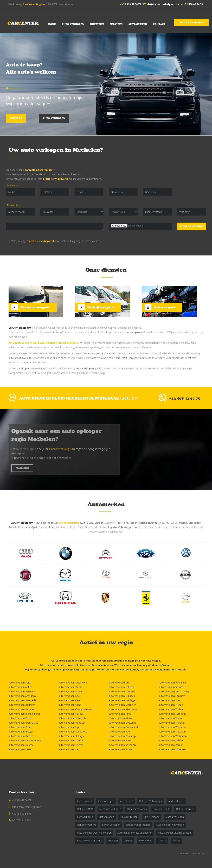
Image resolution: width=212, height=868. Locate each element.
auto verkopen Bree (20, 727)
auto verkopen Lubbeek (122, 696)
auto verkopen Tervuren (172, 696)
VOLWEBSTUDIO (198, 854)
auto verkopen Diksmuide (73, 683)
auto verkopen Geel (69, 696)
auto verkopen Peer (120, 732)
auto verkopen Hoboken (72, 723)
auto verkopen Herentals (72, 718)
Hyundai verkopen (137, 809)
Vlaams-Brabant (162, 665)
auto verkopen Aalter (20, 687)
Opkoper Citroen (185, 809)
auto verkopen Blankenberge (25, 714)
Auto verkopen (73, 24)
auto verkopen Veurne (171, 718)
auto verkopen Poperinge (123, 736)
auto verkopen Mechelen (122, 705)
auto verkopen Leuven (71, 745)
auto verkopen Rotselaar (172, 683)
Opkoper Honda (161, 809)
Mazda (183, 523)
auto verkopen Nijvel (120, 714)
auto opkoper (18, 174)
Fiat (119, 523)
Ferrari (134, 523)
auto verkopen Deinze (21, 736)
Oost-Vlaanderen (102, 665)
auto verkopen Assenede (22, 700)
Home (52, 24)
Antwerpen (84, 665)
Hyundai (153, 523)
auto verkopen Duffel (70, 687)
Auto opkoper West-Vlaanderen (135, 833)
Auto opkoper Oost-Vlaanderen (94, 833)
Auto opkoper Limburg (89, 841)
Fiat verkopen (106, 817)
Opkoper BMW (85, 809)
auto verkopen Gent (70, 705)
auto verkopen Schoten (172, 687)
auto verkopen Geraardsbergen (76, 709)
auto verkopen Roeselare (123, 745)
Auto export (109, 353)
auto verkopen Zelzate (171, 740)
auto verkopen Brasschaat (23, 723)
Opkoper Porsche (87, 825)
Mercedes (195, 523)
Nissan (26, 527)
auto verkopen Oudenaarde (124, 727)
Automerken (138, 24)
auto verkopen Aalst (20, 683)
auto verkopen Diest (20, 749)
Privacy (176, 841)
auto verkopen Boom (20, 718)
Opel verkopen (151, 817)
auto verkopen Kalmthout (73, 732)
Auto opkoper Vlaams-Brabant (175, 833)
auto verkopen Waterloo (172, 727)
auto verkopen (85, 368)
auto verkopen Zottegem (173, 749)
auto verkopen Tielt (169, 700)
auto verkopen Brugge (21, 732)
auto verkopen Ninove (121, 718)
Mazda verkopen (175, 817)
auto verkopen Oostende (123, 723)
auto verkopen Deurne (21, 745)
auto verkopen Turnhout (172, 714)
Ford (126, 523)
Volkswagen (126, 527)
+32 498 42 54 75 (131, 4)
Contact (159, 24)
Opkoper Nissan (129, 817)
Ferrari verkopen (111, 825)
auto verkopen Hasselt (71, 714)
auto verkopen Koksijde (72, 736)
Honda (143, 523)
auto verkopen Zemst (171, 745)
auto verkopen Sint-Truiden (174, 691)
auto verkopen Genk (70, 700)
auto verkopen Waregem (172, 723)
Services (116, 24)
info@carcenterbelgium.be (162, 4)
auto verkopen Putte (120, 740)
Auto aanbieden (191, 22)
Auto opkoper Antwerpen (170, 825)
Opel (34, 527)
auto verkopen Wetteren (172, 732)
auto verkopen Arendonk (22, 696)
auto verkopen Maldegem (123, 700)
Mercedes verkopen (110, 809)
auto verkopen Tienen (171, 705)
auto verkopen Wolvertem (173, 736)
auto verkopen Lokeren (122, 687)
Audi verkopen (176, 801)
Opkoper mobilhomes (138, 825)
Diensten (97, 24)
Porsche (54, 527)
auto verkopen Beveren (22, 709)
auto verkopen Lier (69, 749)
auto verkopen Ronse (121, 749)
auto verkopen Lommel (122, 691)
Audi (83, 523)
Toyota (112, 527)
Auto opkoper (85, 801)
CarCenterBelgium (34, 4)
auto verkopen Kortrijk (71, 740)
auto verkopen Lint (119, 683)
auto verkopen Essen (70, 691)
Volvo (138, 527)
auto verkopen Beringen (22, 705)
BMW (90, 523)
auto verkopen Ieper (70, 727)
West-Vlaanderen (125, 665)
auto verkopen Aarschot (22, 691)
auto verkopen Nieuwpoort (124, 709)
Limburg (142, 665)
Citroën (99, 523)
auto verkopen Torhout (172, 709)
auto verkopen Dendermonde (25, 740)
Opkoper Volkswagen (151, 801)
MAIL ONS (22, 468)
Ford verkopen (85, 817)
